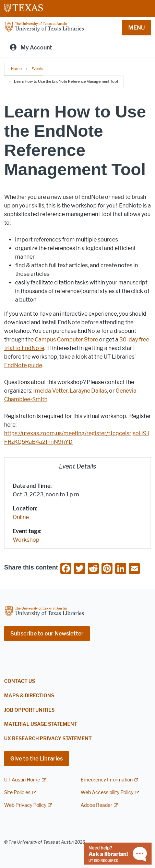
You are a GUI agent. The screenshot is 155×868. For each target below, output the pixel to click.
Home (16, 69)
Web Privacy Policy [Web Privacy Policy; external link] (25, 805)
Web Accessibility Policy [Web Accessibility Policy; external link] (107, 793)
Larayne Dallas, (89, 391)
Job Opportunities (29, 710)
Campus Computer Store (66, 340)
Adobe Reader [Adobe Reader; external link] (96, 805)
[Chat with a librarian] (118, 853)
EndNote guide (23, 365)
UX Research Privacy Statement (48, 739)
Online (21, 517)
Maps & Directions (29, 696)
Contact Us (20, 681)
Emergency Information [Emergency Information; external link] (107, 780)
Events (37, 69)
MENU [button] (136, 28)
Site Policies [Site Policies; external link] (17, 793)
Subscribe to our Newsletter (47, 634)
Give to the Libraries (37, 759)
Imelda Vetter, (51, 391)
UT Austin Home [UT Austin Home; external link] (22, 780)
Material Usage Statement (41, 724)
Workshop (26, 540)
